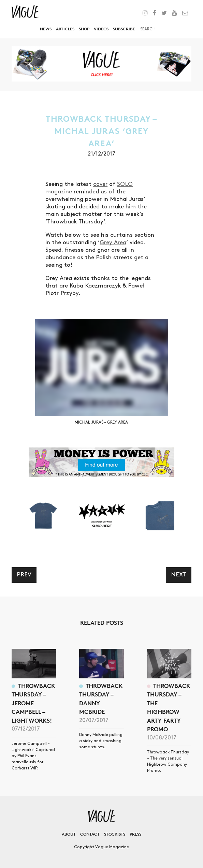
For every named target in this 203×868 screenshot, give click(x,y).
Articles (65, 29)
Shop (84, 29)
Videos (101, 29)
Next (179, 575)
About (69, 834)
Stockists (115, 834)
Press (135, 834)
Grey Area (113, 242)
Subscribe (124, 29)
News (46, 29)
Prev (24, 575)
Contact (90, 834)
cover (100, 184)
